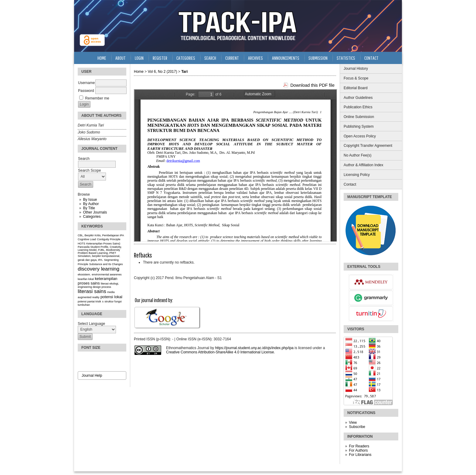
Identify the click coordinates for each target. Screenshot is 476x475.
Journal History (356, 69)
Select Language (91, 324)
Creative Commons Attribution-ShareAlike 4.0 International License (220, 352)
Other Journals (95, 212)
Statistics (346, 58)
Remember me (97, 98)
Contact (350, 184)
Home (102, 58)
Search (210, 58)
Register (160, 58)
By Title (89, 208)
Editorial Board (356, 88)
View (353, 423)
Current (232, 58)
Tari (184, 72)
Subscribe (357, 427)
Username (86, 83)
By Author (91, 204)
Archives (255, 58)
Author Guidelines (358, 98)
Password (86, 91)
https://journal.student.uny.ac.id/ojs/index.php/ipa (254, 348)
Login (139, 58)
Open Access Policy (360, 136)
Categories (92, 217)
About (121, 58)
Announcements (286, 58)
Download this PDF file (312, 85)
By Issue (90, 200)
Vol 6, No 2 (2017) (163, 72)
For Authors (358, 450)
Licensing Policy (357, 175)
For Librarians (360, 455)
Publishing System (359, 126)
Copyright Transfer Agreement (368, 146)
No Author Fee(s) (357, 155)
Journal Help (92, 376)
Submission (318, 58)
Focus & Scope (356, 78)
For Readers (359, 446)
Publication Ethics (358, 107)
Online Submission (359, 117)
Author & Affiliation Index (364, 165)
